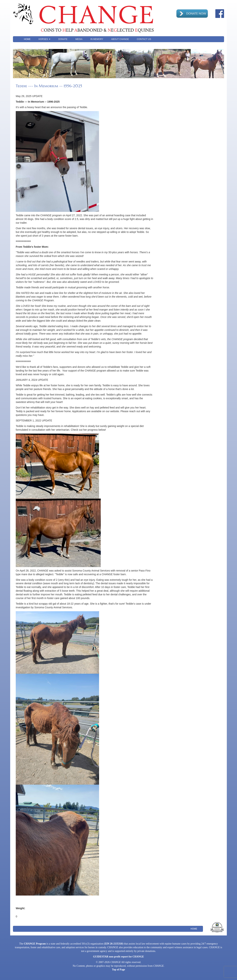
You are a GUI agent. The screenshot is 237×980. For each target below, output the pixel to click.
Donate (63, 39)
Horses (44, 39)
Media (79, 39)
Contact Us (144, 39)
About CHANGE (120, 39)
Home (27, 39)
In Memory (97, 39)
